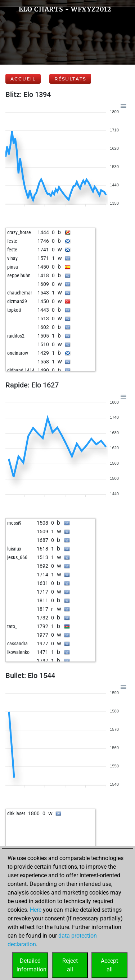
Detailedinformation (31, 965)
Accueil (23, 79)
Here (36, 910)
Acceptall (109, 965)
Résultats (70, 79)
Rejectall (70, 965)
